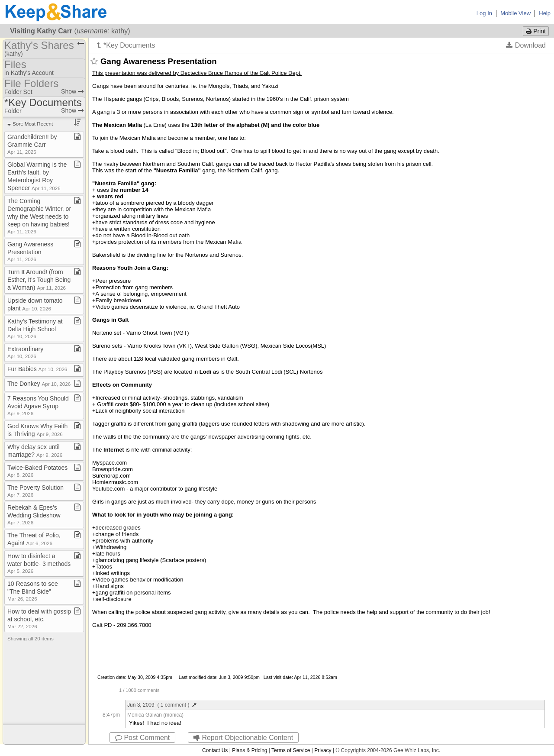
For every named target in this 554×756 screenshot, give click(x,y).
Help (545, 13)
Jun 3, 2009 (162, 705)
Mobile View (515, 13)
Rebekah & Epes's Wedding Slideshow (34, 515)
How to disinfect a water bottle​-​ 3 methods (39, 563)
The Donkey (39, 384)
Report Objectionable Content (243, 738)
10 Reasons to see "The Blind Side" (33, 591)
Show (72, 91)
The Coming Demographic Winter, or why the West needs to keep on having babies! (39, 216)
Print (536, 31)
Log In (484, 13)
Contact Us (215, 750)
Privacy (323, 750)
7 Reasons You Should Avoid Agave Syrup (38, 405)
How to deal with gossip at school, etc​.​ (39, 619)
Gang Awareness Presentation (30, 251)
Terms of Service (291, 750)
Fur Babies (37, 369)
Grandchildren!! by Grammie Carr (32, 144)
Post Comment (142, 738)
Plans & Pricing (250, 750)
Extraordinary (25, 352)
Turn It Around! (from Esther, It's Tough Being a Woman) (39, 280)
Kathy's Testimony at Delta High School (35, 328)
